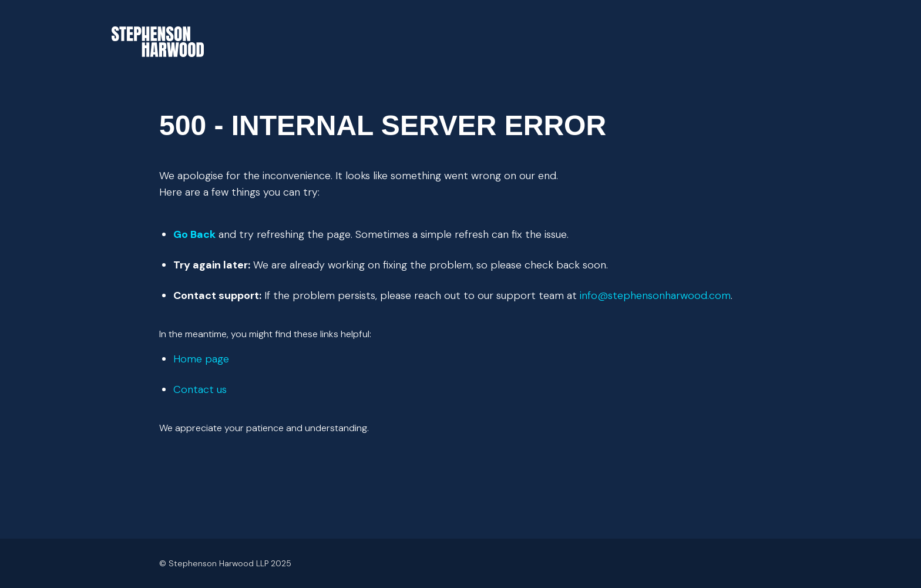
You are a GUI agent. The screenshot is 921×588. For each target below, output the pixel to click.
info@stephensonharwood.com (655, 295)
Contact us (200, 389)
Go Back (194, 234)
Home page (201, 359)
